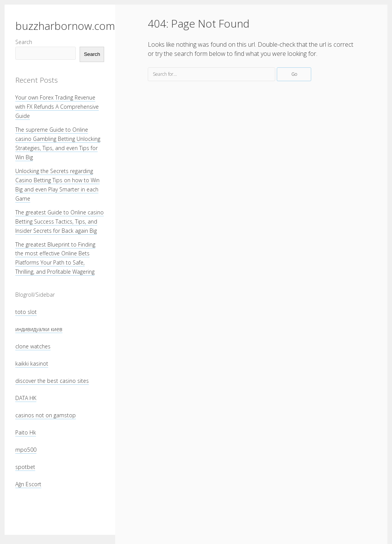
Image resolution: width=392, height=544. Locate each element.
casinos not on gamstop (46, 415)
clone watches (33, 346)
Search (24, 42)
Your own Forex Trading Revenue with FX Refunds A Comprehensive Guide (57, 107)
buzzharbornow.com (65, 26)
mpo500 (26, 450)
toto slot (26, 312)
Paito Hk (26, 432)
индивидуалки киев (39, 329)
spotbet (25, 467)
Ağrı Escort (28, 484)
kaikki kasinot (32, 363)
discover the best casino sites (52, 381)
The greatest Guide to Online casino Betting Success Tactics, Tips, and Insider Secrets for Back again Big (60, 221)
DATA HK (26, 398)
